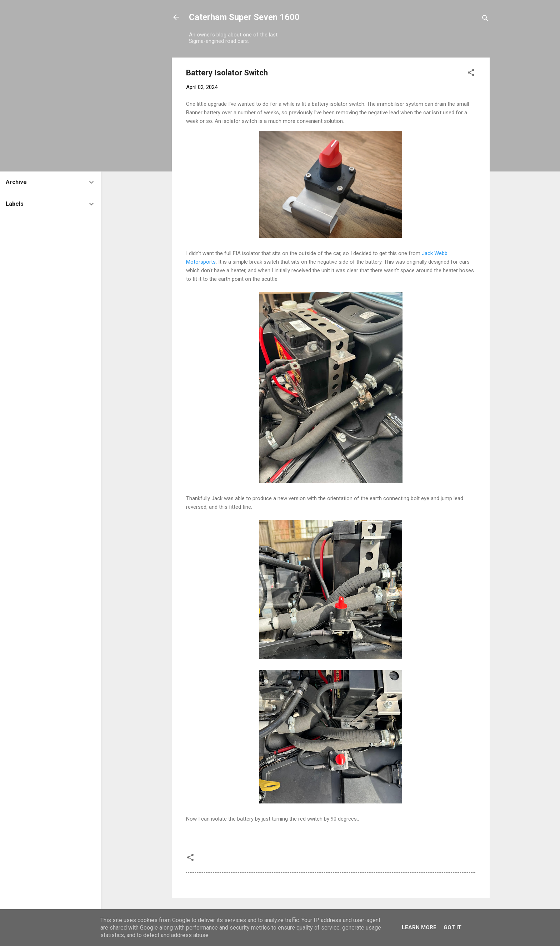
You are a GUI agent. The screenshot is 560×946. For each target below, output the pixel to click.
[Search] (485, 19)
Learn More (419, 927)
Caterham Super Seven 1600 (244, 17)
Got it (452, 927)
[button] (471, 74)
